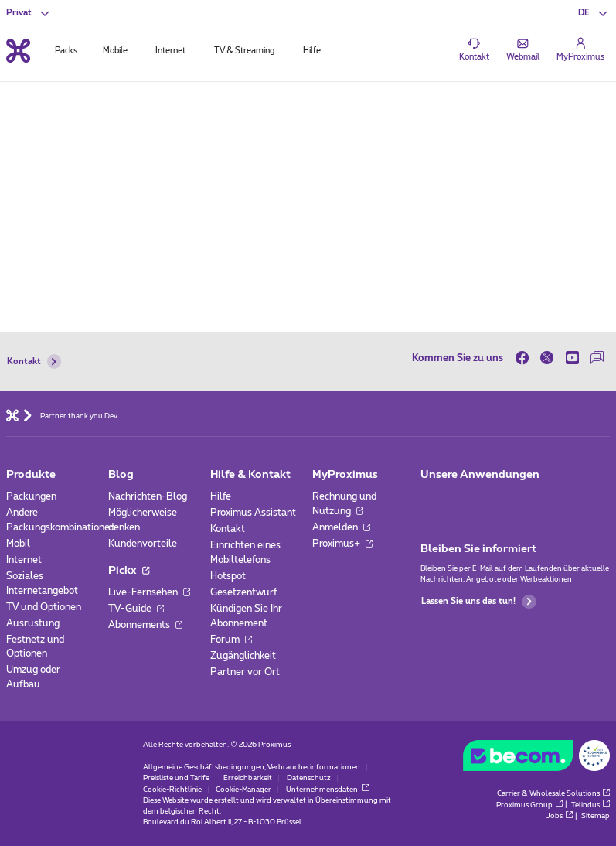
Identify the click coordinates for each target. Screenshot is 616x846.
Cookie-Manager (243, 790)
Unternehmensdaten (328, 790)
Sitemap (596, 816)
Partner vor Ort (245, 672)
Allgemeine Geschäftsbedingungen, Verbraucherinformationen (252, 768)
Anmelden (341, 527)
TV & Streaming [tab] (244, 51)
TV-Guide (136, 609)
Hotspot (228, 576)
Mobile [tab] (115, 51)
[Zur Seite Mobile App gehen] (431, 500)
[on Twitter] (548, 358)
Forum (231, 640)
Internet (24, 560)
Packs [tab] (66, 51)
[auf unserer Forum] (598, 358)
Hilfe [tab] (312, 51)
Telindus (590, 805)
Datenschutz (309, 778)
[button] (594, 14)
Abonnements (145, 625)
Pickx (129, 571)
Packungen (31, 496)
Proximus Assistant (253, 513)
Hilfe (221, 496)
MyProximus (345, 475)
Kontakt (34, 362)
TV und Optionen (44, 607)
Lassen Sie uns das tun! (478, 602)
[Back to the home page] (18, 51)
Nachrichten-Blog (148, 496)
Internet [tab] (170, 51)
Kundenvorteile (143, 544)
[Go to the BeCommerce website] (536, 759)
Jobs (560, 816)
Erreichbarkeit (248, 778)
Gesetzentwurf (244, 592)
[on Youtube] (572, 358)
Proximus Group (529, 805)
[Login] (580, 50)
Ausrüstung (33, 623)
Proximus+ (342, 544)
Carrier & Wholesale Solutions (553, 794)
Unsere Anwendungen (480, 475)
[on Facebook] (525, 358)
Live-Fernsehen (149, 592)
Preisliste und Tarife (176, 778)
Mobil (18, 544)
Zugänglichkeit (243, 656)
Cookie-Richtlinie (172, 790)
